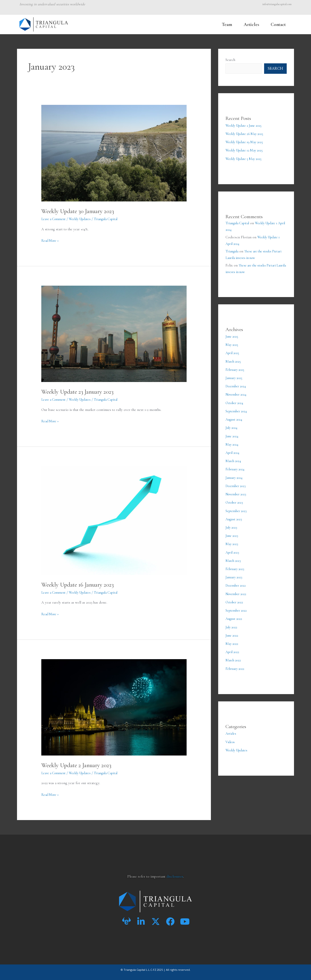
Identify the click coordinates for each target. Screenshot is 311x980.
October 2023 (236, 500)
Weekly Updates (84, 219)
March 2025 (234, 361)
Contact (278, 24)
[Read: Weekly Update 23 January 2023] (114, 333)
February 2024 (236, 467)
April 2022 (233, 647)
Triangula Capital (238, 223)
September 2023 (237, 508)
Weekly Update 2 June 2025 (246, 126)
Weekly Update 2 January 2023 (79, 765)
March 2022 (234, 656)
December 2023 (237, 483)
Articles (251, 24)
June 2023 (232, 533)
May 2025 (232, 344)
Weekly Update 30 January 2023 (80, 211)
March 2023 (234, 557)
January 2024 (235, 475)
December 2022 (237, 582)
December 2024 (237, 385)
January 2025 (235, 377)
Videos (231, 737)
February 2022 (236, 664)
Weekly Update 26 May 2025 (246, 134)
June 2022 (232, 631)
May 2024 (232, 442)
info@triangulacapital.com (277, 4)
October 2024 (236, 402)
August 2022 (234, 615)
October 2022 (236, 598)
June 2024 (233, 434)
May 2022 (232, 639)
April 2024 (233, 451)
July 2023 (232, 524)
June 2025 (232, 336)
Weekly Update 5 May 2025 (246, 158)
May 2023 (232, 541)
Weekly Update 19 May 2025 (246, 142)
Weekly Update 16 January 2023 (80, 585)
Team (227, 24)
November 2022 (237, 590)
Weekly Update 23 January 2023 (80, 392)
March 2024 (234, 459)
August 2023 (234, 516)
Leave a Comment (55, 219)
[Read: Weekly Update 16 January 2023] (114, 520)
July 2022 (232, 623)
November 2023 (237, 492)
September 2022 (237, 606)
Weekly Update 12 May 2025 (246, 150)
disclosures (175, 876)
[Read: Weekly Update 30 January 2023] (114, 153)
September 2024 (237, 410)
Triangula (233, 251)
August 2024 (235, 418)
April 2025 (233, 352)
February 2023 (236, 565)
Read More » (51, 240)
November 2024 (237, 393)
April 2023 (233, 549)
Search (230, 60)
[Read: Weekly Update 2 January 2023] (114, 707)
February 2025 (236, 369)
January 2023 (235, 573)
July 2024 (232, 426)
